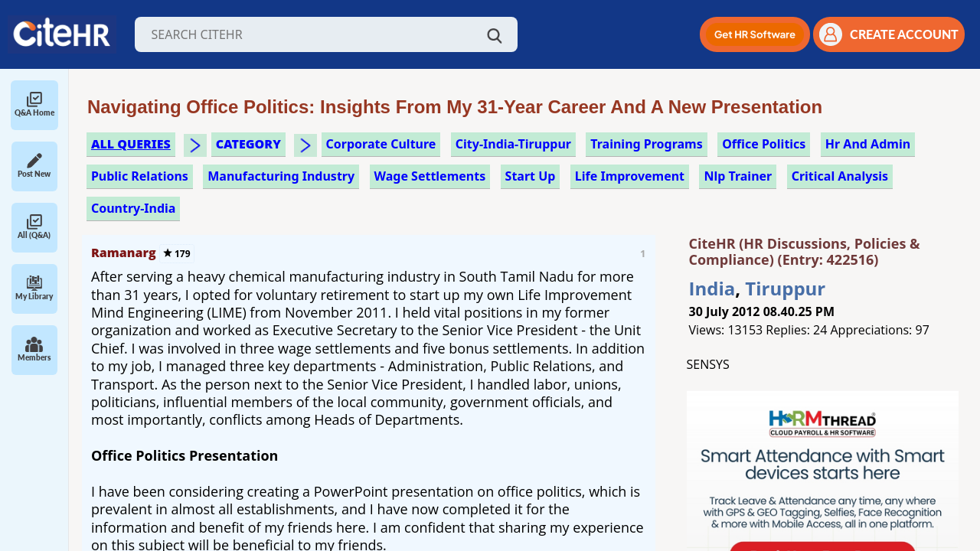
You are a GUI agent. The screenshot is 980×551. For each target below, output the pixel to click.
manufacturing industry (281, 176)
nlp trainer (738, 176)
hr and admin (868, 144)
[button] (755, 34)
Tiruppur (785, 288)
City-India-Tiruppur (513, 144)
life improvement (630, 176)
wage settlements (430, 176)
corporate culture (381, 144)
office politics (764, 144)
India (712, 288)
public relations (140, 176)
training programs (646, 144)
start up (531, 176)
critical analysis (840, 176)
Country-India (134, 208)
